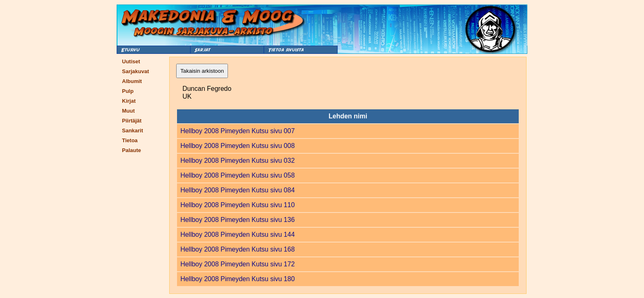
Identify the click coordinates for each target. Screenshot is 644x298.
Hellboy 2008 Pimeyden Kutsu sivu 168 (237, 249)
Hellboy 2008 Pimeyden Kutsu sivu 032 (237, 161)
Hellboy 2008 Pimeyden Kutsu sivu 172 (237, 264)
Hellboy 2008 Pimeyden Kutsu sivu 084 (237, 190)
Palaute (131, 150)
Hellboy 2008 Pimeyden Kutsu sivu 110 (237, 205)
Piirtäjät (132, 121)
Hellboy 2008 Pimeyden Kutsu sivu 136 (237, 220)
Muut (128, 111)
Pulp (128, 91)
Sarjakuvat (136, 71)
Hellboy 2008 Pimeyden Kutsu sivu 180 (237, 279)
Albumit (132, 81)
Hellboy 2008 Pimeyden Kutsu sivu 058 (237, 175)
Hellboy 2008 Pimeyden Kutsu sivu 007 (237, 131)
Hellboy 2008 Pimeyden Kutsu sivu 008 (237, 146)
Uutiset (131, 61)
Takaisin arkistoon (202, 71)
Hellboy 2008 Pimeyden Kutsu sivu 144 (237, 234)
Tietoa (130, 140)
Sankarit (132, 131)
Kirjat (129, 101)
